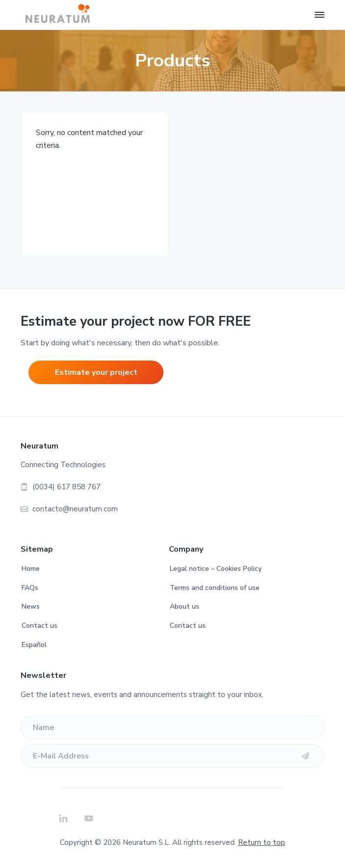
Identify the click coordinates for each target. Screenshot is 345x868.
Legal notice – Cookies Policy (216, 569)
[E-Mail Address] (172, 756)
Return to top (262, 842)
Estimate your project (96, 372)
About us (185, 606)
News (31, 606)
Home (31, 569)
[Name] (172, 728)
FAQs (30, 588)
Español (34, 645)
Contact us (40, 626)
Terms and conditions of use (215, 588)
